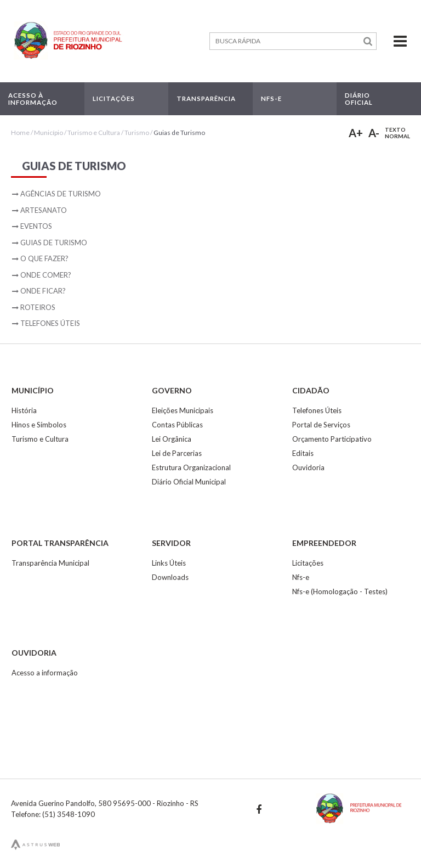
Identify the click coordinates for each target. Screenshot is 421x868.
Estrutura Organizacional (191, 467)
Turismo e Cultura (94, 133)
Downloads (170, 577)
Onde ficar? (43, 291)
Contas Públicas (177, 425)
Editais (303, 453)
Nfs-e (301, 577)
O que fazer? (44, 258)
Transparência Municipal (50, 563)
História (24, 410)
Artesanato (44, 210)
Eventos (36, 226)
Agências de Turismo (61, 194)
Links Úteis (169, 563)
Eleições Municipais (183, 410)
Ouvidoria (308, 467)
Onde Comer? (46, 275)
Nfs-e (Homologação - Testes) (340, 591)
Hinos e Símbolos (39, 425)
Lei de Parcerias (177, 453)
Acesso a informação (45, 673)
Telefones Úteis (50, 323)
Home (20, 133)
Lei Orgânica (172, 439)
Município (49, 133)
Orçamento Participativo (332, 439)
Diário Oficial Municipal (189, 482)
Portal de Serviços (321, 425)
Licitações (308, 563)
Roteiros (38, 307)
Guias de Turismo (179, 133)
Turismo (137, 133)
